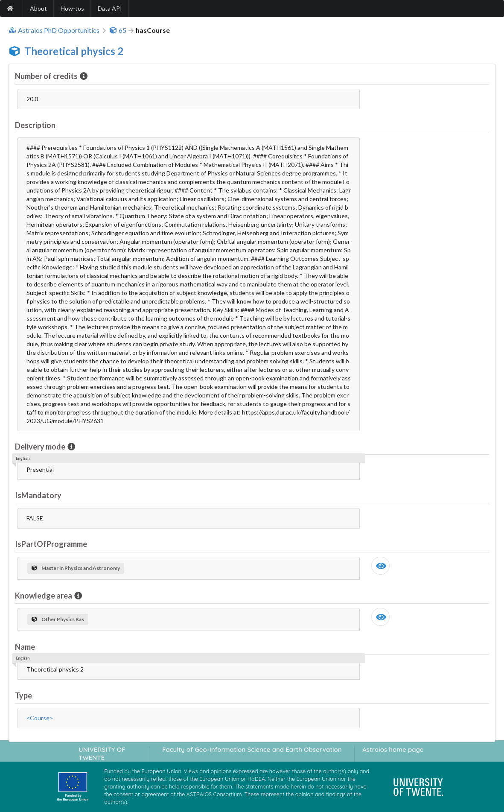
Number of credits (47, 76)
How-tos (72, 8)
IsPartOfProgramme (51, 544)
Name (25, 647)
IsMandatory (38, 495)
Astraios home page (393, 749)
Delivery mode (41, 447)
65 (118, 30)
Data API (110, 8)
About (38, 8)
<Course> (40, 718)
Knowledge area (44, 596)
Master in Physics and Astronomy (76, 568)
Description (35, 125)
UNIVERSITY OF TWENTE (102, 754)
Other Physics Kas (58, 619)
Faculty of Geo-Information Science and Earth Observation (252, 749)
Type (23, 695)
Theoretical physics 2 (74, 51)
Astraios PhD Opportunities (54, 30)
